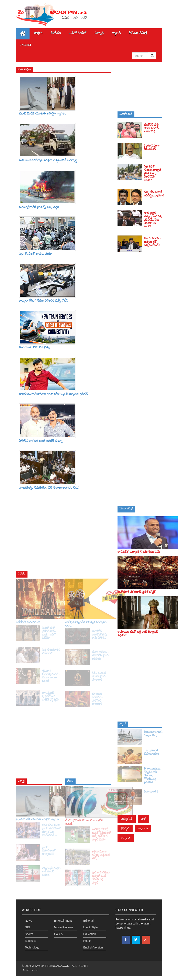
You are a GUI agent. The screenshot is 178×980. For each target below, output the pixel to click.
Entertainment (63, 921)
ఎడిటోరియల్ (78, 34)
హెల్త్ (143, 819)
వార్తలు (38, 34)
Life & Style (91, 927)
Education (90, 934)
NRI (27, 927)
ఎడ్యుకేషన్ (127, 819)
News (28, 921)
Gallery (58, 934)
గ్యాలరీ (116, 34)
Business (31, 941)
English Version (93, 947)
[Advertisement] (140, 86)
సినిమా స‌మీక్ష (138, 34)
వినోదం (56, 34)
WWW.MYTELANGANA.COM (51, 966)
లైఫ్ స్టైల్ (125, 828)
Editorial (88, 921)
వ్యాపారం (143, 828)
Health (87, 941)
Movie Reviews (64, 927)
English (26, 45)
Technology (32, 947)
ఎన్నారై (99, 34)
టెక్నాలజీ (126, 838)
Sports (29, 934)
